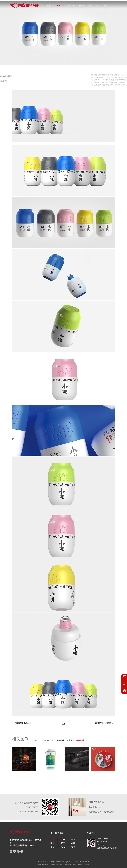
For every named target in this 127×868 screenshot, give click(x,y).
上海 (63, 839)
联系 (106, 5)
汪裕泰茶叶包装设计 (22, 723)
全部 (44, 740)
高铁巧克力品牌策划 (105, 723)
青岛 (73, 847)
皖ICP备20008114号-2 (82, 862)
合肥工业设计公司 (43, 865)
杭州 (53, 843)
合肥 (53, 839)
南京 (73, 839)
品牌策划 (61, 5)
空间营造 (71, 5)
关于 (98, 5)
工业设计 (50, 5)
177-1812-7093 (112, 16)
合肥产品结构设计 (70, 865)
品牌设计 (80, 740)
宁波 (53, 847)
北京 (63, 843)
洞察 (91, 5)
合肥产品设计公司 (57, 865)
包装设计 (51, 740)
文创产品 (82, 5)
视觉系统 (71, 740)
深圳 (73, 843)
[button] (55, 141)
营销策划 (61, 740)
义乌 (63, 847)
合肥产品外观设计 (84, 865)
